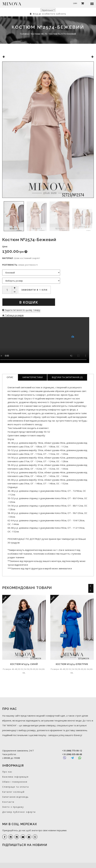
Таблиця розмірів (13, 315)
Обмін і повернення (15, 782)
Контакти (8, 802)
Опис (10, 377)
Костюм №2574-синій (24, 664)
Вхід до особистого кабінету (48, 14)
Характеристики (32, 377)
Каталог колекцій (13, 792)
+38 (72, 751)
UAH (75, 3)
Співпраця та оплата (16, 787)
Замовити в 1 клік (34, 290)
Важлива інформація (15, 777)
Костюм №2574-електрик (72, 664)
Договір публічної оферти (19, 812)
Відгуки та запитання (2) (67, 377)
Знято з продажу (13, 807)
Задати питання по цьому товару (21, 310)
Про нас (7, 772)
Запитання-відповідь (15, 797)
